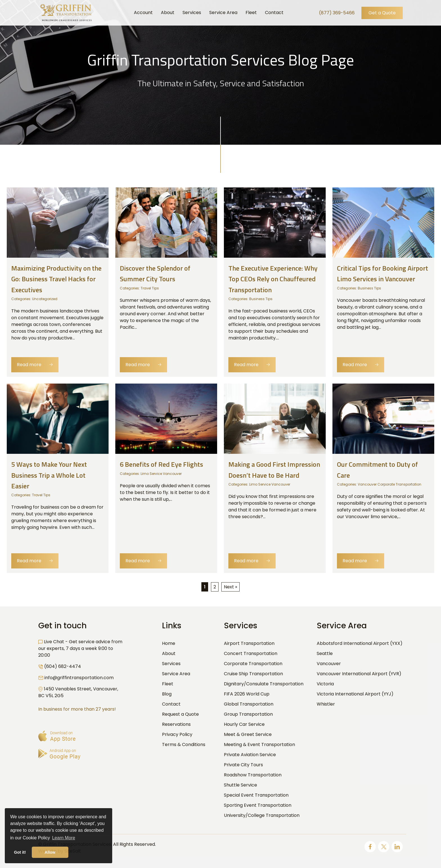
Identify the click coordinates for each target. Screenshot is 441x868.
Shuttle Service (240, 785)
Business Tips (261, 299)
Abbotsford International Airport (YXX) (360, 643)
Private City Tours (243, 765)
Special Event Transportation (256, 795)
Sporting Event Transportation (258, 805)
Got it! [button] (20, 852)
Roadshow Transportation (253, 775)
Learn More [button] (64, 838)
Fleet (168, 684)
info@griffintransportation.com (79, 678)
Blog (167, 694)
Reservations (176, 724)
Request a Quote (180, 714)
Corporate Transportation (253, 664)
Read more (35, 365)
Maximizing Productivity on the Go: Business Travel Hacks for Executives (56, 279)
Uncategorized (45, 299)
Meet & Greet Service (248, 734)
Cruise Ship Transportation (253, 674)
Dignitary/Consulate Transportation (264, 684)
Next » (230, 587)
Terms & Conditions (184, 745)
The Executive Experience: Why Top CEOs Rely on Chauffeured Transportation (273, 279)
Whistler (326, 704)
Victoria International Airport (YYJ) (355, 694)
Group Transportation (248, 714)
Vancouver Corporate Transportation (390, 484)
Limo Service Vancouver (161, 474)
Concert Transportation (251, 653)
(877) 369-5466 (337, 13)
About (169, 653)
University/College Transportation (262, 815)
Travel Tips (150, 288)
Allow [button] (50, 852)
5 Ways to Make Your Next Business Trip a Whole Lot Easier (49, 475)
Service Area (176, 674)
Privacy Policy (177, 734)
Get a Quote (382, 13)
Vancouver (329, 664)
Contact (171, 704)
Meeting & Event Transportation (259, 745)
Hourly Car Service (244, 724)
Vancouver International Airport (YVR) (359, 674)
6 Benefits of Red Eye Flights (161, 464)
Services (171, 664)
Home (169, 643)
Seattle (325, 653)
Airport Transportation (249, 643)
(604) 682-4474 (63, 666)
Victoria (325, 684)
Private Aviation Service (250, 755)
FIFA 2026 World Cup (247, 694)
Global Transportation (249, 704)
